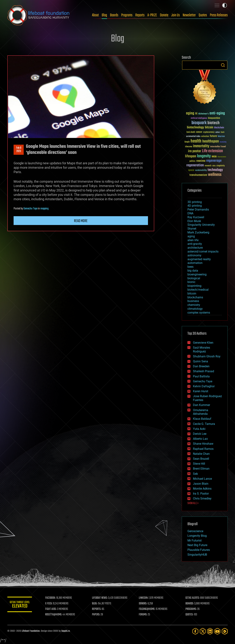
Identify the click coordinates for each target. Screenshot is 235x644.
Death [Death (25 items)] (223, 132)
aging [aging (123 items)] (190, 113)
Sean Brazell (201, 459)
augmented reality (199, 259)
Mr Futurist (195, 540)
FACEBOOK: (51, 598)
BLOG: (95, 604)
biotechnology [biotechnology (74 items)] (195, 128)
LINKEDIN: (144, 598)
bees (190, 267)
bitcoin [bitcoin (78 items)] (209, 128)
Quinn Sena (200, 361)
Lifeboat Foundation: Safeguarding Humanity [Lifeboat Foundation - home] (39, 15)
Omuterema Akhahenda (201, 412)
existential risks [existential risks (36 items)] (193, 137)
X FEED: (50, 604)
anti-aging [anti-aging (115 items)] (217, 113)
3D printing (195, 202)
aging (191, 236)
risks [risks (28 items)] (214, 166)
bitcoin (192, 293)
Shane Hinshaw (203, 444)
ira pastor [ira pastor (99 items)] (195, 151)
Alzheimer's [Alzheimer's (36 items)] (203, 114)
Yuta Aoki (199, 429)
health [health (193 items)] (196, 141)
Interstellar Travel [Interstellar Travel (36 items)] (218, 147)
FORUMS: (144, 615)
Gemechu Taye (30, 209)
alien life (193, 240)
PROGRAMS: (191, 609)
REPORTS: (97, 609)
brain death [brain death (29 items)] (191, 132)
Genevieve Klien (203, 343)
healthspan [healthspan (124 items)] (211, 141)
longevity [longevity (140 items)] (204, 156)
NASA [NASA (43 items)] (214, 157)
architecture (195, 248)
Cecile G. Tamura (204, 424)
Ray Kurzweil (196, 217)
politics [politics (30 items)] (192, 161)
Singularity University (201, 225)
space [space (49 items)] (191, 170)
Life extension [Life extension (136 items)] (212, 151)
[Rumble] (225, 631)
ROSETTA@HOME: (55, 615)
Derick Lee (200, 434)
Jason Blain (201, 484)
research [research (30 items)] (208, 166)
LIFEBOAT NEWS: (101, 598)
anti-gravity (195, 244)
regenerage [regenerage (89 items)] (214, 161)
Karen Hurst (201, 391)
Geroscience (195, 531)
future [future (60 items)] (213, 136)
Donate (164, 15)
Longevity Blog (197, 536)
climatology (195, 309)
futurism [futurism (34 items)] (221, 137)
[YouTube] (217, 631)
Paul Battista (201, 376)
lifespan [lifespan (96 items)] (191, 156)
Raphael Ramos (203, 449)
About (95, 15)
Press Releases (219, 15)
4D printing (195, 206)
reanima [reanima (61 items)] (201, 161)
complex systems (199, 313)
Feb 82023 (19, 150)
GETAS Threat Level (20, 605)
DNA (190, 213)
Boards (114, 15)
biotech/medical (198, 290)
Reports (140, 15)
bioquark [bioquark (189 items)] (199, 123)
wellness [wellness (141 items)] (215, 175)
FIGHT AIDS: (52, 609)
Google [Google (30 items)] (187, 142)
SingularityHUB (197, 555)
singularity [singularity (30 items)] (221, 166)
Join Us (176, 15)
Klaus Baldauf (202, 419)
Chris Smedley (202, 498)
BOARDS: (190, 604)
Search (223, 65)
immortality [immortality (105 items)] (201, 146)
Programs (127, 15)
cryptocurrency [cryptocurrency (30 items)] (209, 132)
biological (194, 278)
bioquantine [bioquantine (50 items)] (214, 118)
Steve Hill (199, 464)
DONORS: (143, 604)
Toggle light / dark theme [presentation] (225, 5)
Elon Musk (194, 221)
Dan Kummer (201, 405)
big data (193, 271)
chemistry (194, 305)
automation (195, 263)
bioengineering (197, 274)
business (193, 301)
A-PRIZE (152, 15)
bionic (191, 282)
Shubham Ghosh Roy (207, 356)
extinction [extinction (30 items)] (205, 137)
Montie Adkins (202, 489)
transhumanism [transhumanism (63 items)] (198, 175)
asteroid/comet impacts (203, 251)
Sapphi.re (66, 631)
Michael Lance (202, 479)
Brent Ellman (201, 469)
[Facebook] (195, 631)
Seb (195, 474)
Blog (104, 15)
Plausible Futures (199, 550)
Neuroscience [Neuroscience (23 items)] (222, 157)
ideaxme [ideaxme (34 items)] (189, 147)
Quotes (203, 15)
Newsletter (189, 15)
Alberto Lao (200, 439)
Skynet (192, 229)
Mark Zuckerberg (198, 232)
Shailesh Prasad (204, 371)
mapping (44, 209)
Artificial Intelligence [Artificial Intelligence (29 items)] (199, 118)
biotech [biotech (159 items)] (214, 123)
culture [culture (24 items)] (218, 132)
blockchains (195, 297)
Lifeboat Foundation (31, 631)
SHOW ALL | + (193, 503)
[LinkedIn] (210, 631)
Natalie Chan (201, 454)
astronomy (194, 255)
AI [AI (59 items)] (196, 114)
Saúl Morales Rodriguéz (201, 350)
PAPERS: (97, 615)
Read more (81, 221)
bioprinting (194, 286)
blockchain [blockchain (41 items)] (219, 128)
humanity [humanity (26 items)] (223, 142)
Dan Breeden (201, 366)
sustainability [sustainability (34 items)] (201, 171)
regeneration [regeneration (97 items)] (195, 165)
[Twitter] (203, 631)
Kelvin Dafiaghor (204, 386)
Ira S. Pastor (201, 494)
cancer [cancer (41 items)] (199, 132)
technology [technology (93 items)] (215, 170)
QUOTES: (190, 615)
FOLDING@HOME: (148, 609)
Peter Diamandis (198, 210)
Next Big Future (197, 545)
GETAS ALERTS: (193, 598)
